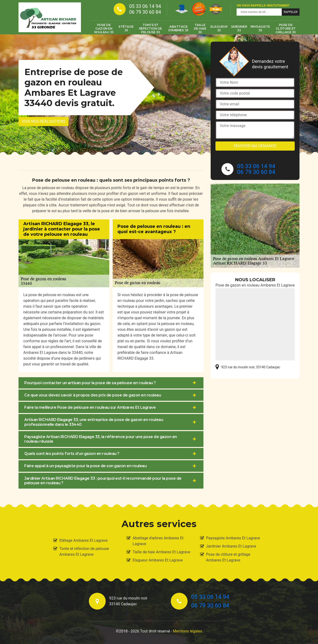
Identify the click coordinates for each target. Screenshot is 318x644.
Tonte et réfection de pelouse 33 (150, 28)
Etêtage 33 (126, 28)
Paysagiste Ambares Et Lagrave (233, 538)
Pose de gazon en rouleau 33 (104, 28)
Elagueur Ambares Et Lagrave (158, 560)
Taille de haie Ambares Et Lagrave (161, 552)
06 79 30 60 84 (145, 12)
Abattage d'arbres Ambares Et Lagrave (158, 541)
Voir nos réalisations (43, 121)
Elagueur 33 (219, 28)
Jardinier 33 (239, 28)
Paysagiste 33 (260, 28)
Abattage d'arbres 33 (178, 28)
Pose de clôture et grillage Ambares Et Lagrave (228, 557)
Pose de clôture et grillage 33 (286, 28)
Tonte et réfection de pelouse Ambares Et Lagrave (84, 552)
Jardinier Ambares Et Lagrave (231, 546)
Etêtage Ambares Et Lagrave (83, 540)
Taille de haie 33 (200, 28)
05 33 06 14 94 (145, 6)
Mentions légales (187, 631)
